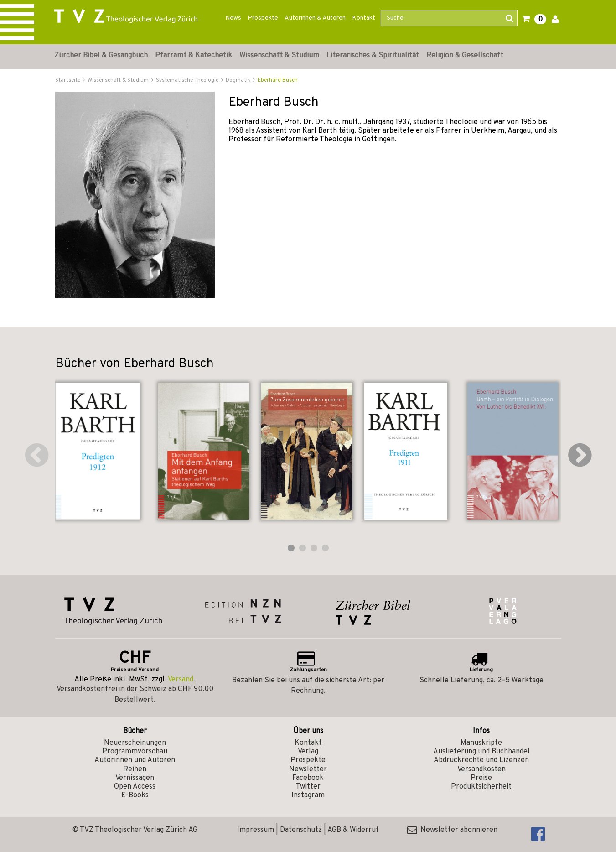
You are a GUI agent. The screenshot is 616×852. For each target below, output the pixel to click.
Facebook (308, 778)
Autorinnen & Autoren (315, 18)
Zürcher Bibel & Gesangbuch (101, 56)
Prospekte (263, 18)
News (233, 18)
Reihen (135, 769)
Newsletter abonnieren (452, 830)
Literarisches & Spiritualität (373, 56)
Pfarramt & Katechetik (194, 56)
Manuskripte (481, 743)
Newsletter (308, 769)
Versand (181, 680)
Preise (481, 778)
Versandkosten (481, 769)
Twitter (308, 787)
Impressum (256, 830)
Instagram (308, 795)
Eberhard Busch (278, 80)
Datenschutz (301, 830)
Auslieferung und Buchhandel (481, 752)
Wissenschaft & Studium (279, 56)
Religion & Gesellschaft (465, 56)
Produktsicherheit (481, 787)
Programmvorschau (135, 752)
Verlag (308, 752)
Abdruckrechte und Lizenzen (481, 760)
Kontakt (364, 18)
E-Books (135, 795)
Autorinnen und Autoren (135, 760)
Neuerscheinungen (135, 743)
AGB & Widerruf (353, 830)
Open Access (135, 787)
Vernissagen (135, 778)
